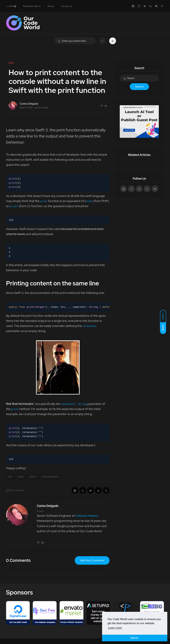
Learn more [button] (115, 628)
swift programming (50, 477)
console (33, 477)
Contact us (66, 6)
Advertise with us (32, 6)
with (11, 6)
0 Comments (18, 560)
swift (10, 477)
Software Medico (87, 516)
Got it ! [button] (135, 638)
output (21, 477)
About (51, 6)
